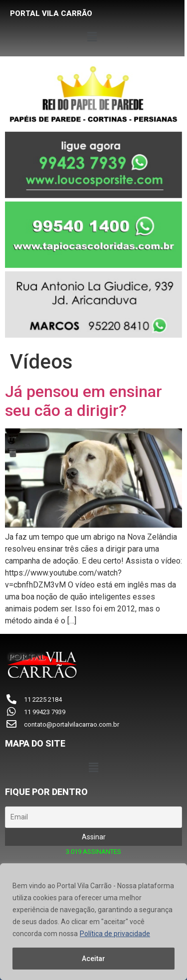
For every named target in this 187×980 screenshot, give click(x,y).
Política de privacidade (115, 934)
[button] (93, 37)
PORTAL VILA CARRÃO (51, 13)
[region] (93, 922)
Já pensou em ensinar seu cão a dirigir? (84, 401)
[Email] (93, 817)
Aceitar (93, 959)
